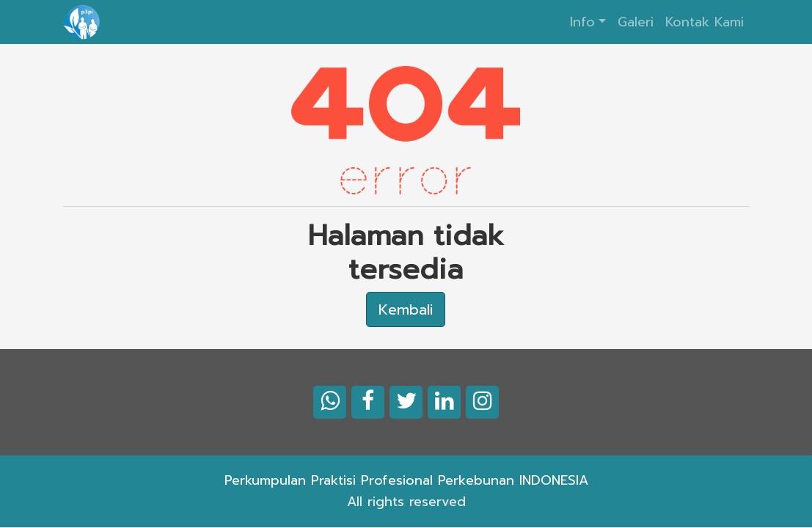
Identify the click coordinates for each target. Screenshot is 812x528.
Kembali (406, 309)
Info (582, 22)
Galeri (636, 22)
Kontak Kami (705, 22)
